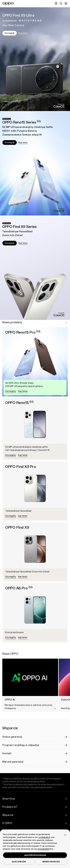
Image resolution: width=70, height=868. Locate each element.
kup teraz (23, 516)
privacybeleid (44, 849)
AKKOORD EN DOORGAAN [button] (35, 855)
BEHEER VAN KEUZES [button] (51, 862)
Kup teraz (23, 33)
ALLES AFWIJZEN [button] (19, 862)
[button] (65, 835)
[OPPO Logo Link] (8, 4)
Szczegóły (10, 33)
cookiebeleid (44, 837)
